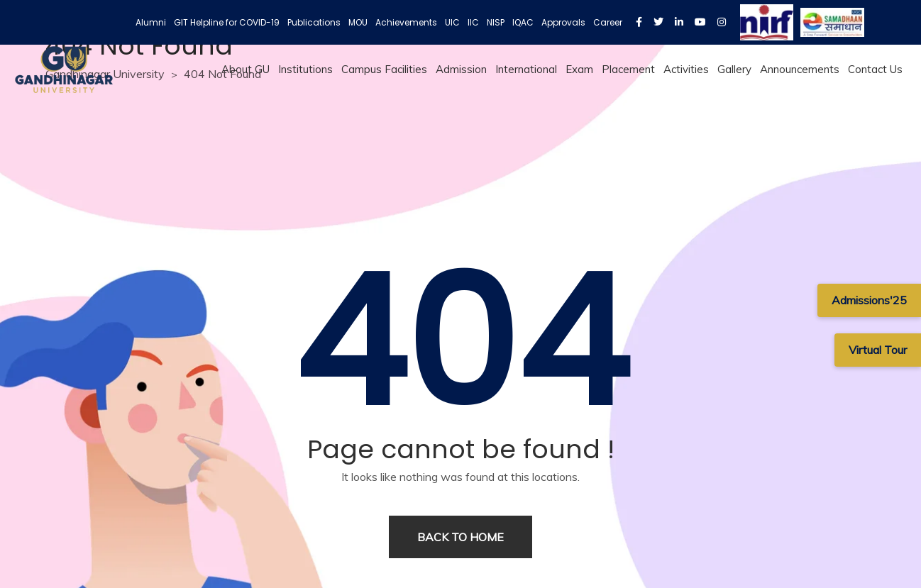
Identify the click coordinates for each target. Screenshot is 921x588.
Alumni (151, 22)
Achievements (406, 22)
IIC (473, 22)
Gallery (734, 69)
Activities (686, 69)
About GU (246, 69)
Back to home (461, 537)
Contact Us (875, 69)
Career (608, 22)
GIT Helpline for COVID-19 (227, 22)
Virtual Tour (878, 350)
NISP (496, 22)
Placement (628, 69)
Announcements (800, 69)
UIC (452, 22)
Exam (579, 69)
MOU (358, 22)
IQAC (523, 22)
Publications (314, 22)
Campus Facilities (384, 69)
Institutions (305, 69)
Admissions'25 (869, 300)
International (526, 69)
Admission (461, 69)
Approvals (563, 22)
